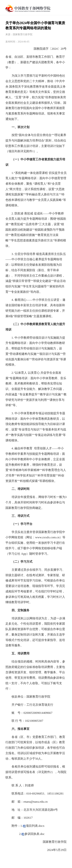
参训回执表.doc (35, 834)
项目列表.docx (35, 826)
